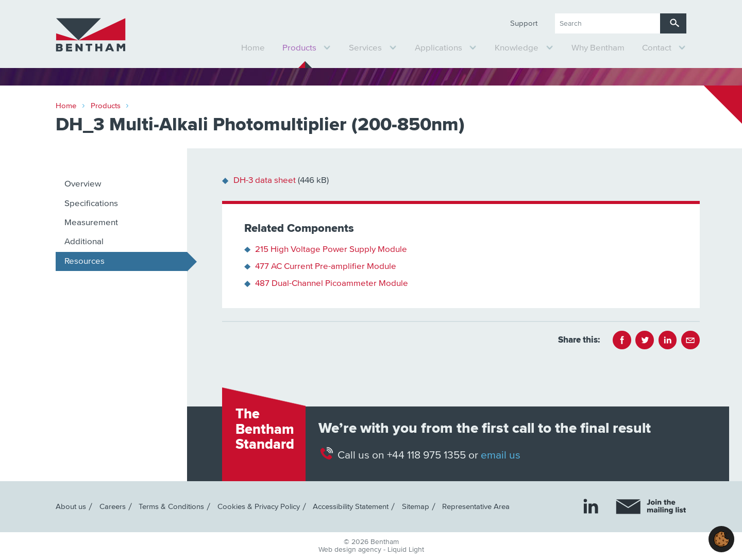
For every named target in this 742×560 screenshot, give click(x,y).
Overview (83, 184)
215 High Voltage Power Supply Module (331, 250)
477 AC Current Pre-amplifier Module (326, 267)
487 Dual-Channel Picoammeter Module (332, 284)
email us (501, 455)
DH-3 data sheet (265, 181)
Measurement (91, 223)
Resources (85, 261)
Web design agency (351, 550)
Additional (84, 242)
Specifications (91, 204)
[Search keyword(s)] (608, 23)
